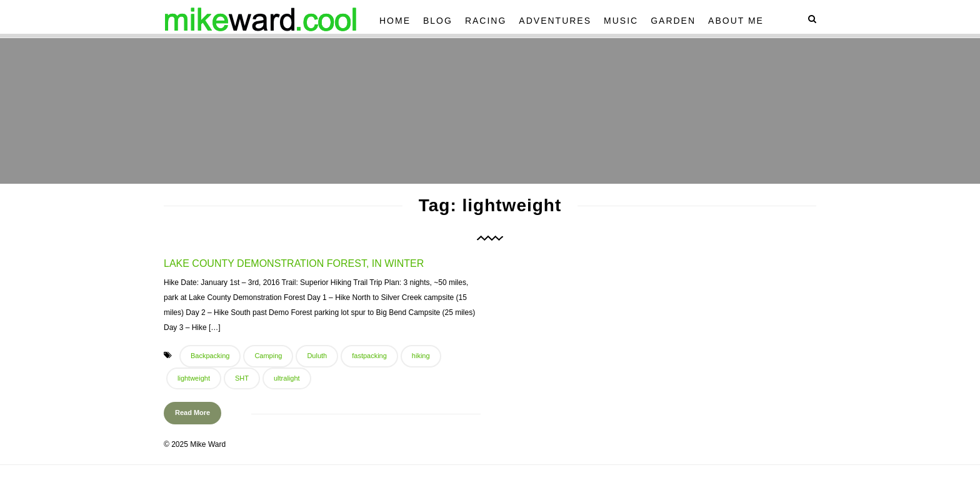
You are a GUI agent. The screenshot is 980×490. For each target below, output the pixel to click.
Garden (673, 21)
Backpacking (210, 356)
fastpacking (369, 356)
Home (395, 21)
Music (621, 21)
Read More (192, 412)
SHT (242, 378)
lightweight (194, 378)
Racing (486, 21)
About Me (736, 21)
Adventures (555, 21)
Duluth (317, 356)
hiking (421, 356)
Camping (268, 356)
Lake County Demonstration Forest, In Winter (294, 263)
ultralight (287, 378)
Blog (438, 21)
